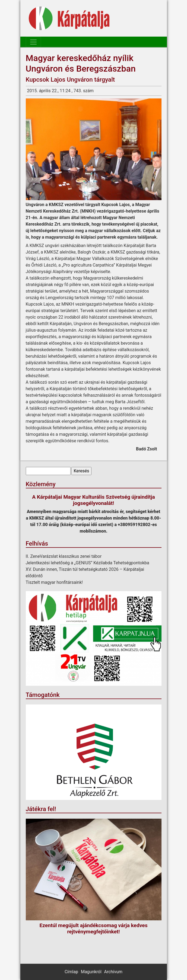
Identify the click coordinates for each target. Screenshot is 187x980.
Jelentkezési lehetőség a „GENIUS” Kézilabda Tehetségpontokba (88, 563)
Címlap (71, 972)
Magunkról (91, 972)
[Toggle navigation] (33, 42)
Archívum (113, 972)
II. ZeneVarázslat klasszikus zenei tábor (64, 556)
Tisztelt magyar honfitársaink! (54, 582)
